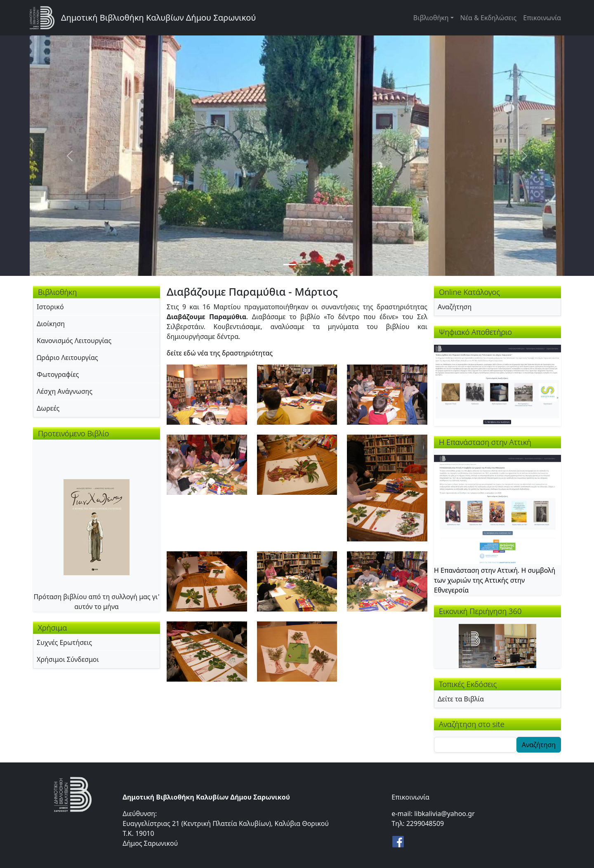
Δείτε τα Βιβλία (461, 699)
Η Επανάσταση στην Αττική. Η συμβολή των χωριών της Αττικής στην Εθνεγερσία (495, 580)
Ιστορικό (50, 307)
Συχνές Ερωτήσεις (64, 642)
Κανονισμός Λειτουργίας (74, 341)
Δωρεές (48, 408)
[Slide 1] (290, 265)
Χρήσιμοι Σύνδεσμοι (68, 659)
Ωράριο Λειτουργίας (67, 358)
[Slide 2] (304, 265)
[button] (207, 394)
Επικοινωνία (542, 18)
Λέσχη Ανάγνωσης (65, 391)
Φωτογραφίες (58, 374)
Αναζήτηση (455, 307)
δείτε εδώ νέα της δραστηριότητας (220, 353)
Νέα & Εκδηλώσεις (489, 18)
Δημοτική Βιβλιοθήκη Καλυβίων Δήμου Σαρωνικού (158, 18)
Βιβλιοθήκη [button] (431, 18)
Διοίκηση (51, 324)
